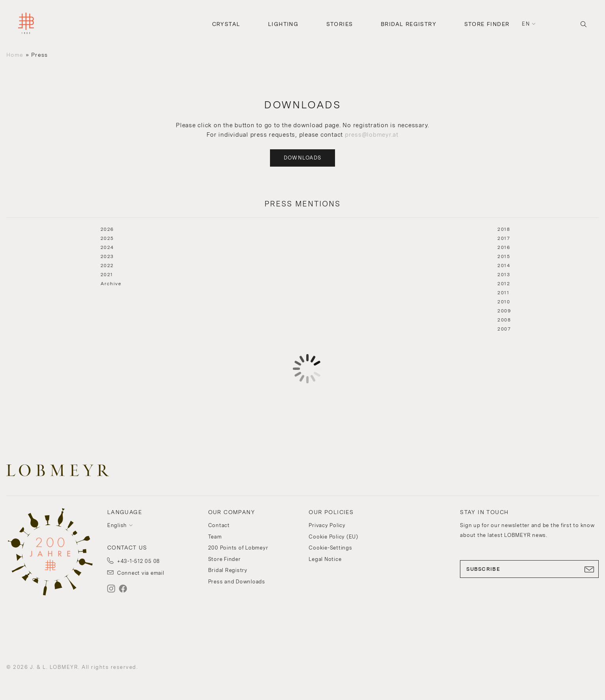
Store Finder (487, 24)
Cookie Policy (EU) (333, 537)
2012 (504, 284)
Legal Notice (325, 559)
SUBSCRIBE (529, 569)
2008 (504, 320)
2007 (504, 329)
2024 (107, 247)
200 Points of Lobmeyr (238, 548)
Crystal (226, 24)
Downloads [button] (303, 158)
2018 (504, 229)
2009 (504, 311)
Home (15, 55)
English (117, 525)
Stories (340, 24)
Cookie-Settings (330, 548)
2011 (503, 293)
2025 (107, 238)
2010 (504, 302)
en (526, 24)
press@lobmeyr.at (372, 135)
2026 (107, 229)
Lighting (283, 24)
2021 (107, 275)
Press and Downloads (237, 582)
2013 (504, 275)
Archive (111, 284)
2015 (504, 256)
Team (215, 537)
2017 (504, 238)
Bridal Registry (409, 24)
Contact (219, 525)
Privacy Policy (327, 525)
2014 (504, 266)
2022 (107, 266)
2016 (504, 247)
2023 (107, 256)
